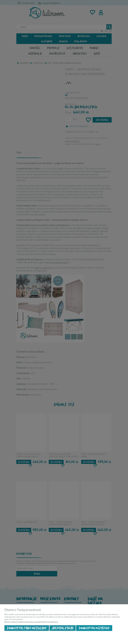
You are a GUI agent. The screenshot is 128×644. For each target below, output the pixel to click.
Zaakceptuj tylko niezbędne (27, 628)
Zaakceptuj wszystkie (94, 628)
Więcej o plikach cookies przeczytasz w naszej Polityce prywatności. (31, 622)
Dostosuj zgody (63, 628)
